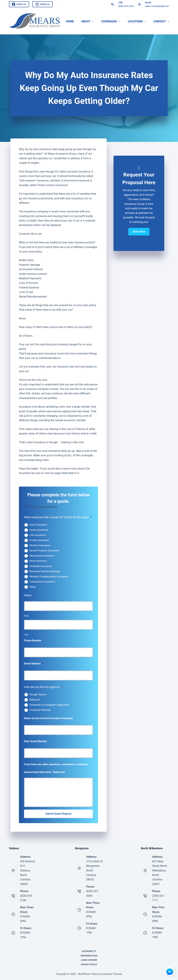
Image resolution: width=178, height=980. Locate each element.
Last (26, 635)
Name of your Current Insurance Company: (49, 718)
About (88, 21)
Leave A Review (89, 960)
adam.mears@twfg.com (157, 6)
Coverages (112, 21)
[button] (139, 232)
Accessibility (89, 951)
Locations (137, 21)
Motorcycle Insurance (42, 556)
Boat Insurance (38, 561)
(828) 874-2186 (126, 6)
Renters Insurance (40, 545)
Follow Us (19, 4)
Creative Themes (113, 974)
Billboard (35, 700)
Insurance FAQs (89, 956)
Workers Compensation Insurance (49, 577)
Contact (161, 21)
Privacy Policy (89, 965)
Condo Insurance (39, 540)
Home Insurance (39, 530)
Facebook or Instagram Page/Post (49, 705)
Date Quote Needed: (36, 741)
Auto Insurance (38, 525)
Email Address (34, 664)
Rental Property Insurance (44, 551)
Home (70, 21)
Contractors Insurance (42, 582)
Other (33, 587)
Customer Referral (40, 710)
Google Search (38, 694)
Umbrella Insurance (41, 566)
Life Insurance (38, 535)
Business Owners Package (45, 571)
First (26, 616)
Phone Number (33, 640)
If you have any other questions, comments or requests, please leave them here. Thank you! (56, 768)
